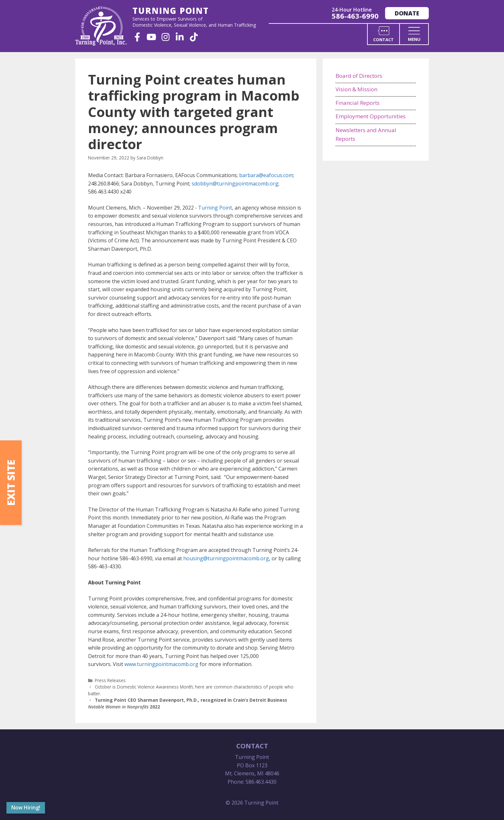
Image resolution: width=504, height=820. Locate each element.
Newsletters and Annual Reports (366, 134)
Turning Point (215, 208)
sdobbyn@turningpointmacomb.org (235, 184)
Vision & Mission (356, 89)
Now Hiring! (26, 807)
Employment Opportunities (371, 116)
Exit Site (11, 483)
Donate (407, 13)
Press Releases (110, 680)
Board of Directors (359, 76)
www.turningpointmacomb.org (161, 664)
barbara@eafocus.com (266, 175)
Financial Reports (358, 103)
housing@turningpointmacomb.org (226, 558)
